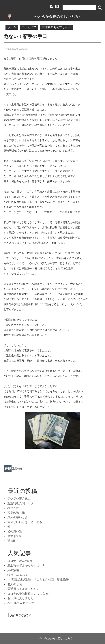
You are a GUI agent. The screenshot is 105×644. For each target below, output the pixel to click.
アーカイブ (29, 27)
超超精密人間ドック (20, 503)
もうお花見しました (20, 598)
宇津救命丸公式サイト (56, 27)
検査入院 (13, 508)
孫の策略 (13, 570)
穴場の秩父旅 (16, 513)
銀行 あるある (18, 575)
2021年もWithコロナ (21, 603)
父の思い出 (15, 531)
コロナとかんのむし (20, 561)
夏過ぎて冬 (15, 536)
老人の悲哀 (15, 584)
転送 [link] (20, 469)
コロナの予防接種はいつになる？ (29, 594)
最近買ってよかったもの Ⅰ (25, 589)
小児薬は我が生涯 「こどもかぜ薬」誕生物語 (38, 580)
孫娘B (11, 541)
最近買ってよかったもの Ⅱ (26, 565)
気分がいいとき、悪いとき (25, 522)
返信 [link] (15, 469)
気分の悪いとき (18, 517)
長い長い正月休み (19, 499)
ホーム (12, 27)
